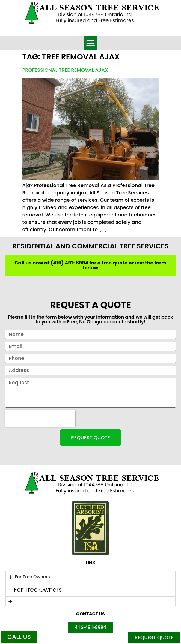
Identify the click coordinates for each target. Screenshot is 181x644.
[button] (91, 43)
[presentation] (40, 419)
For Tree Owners (38, 590)
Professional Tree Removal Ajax (65, 70)
